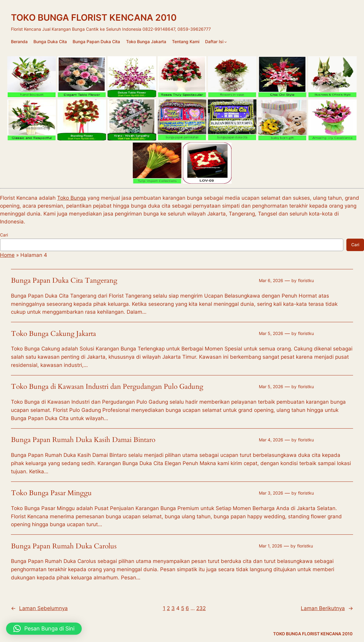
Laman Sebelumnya (39, 608)
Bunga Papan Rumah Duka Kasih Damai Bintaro (83, 440)
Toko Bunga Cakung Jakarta (53, 334)
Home (7, 255)
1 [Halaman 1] (164, 608)
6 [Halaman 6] (187, 608)
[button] (44, 629)
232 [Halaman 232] (201, 608)
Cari (4, 235)
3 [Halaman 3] (173, 608)
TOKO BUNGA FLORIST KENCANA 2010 (94, 17)
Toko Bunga (72, 198)
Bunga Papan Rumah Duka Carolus (64, 546)
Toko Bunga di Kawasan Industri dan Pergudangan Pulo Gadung (107, 387)
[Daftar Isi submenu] (226, 42)
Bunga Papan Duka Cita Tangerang (64, 281)
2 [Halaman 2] (168, 608)
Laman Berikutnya (327, 608)
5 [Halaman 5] (183, 608)
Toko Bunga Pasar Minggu (51, 493)
